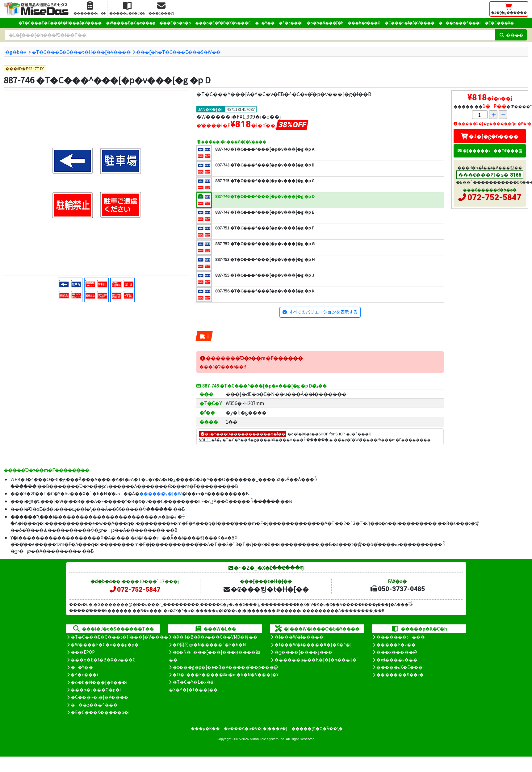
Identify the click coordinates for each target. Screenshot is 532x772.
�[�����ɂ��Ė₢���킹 (490, 151)
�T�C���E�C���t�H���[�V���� (60, 23)
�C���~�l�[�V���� (410, 23)
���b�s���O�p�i (96, 690)
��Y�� (265, 23)
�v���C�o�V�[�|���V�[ (256, 728)
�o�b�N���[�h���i (99, 682)
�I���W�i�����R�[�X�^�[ (313, 644)
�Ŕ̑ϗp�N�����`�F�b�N (209, 644)
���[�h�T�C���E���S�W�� (178, 52)
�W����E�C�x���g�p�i (105, 644)
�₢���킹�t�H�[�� (266, 589)
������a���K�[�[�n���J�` (317, 660)
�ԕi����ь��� (397, 660)
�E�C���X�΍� (499, 23)
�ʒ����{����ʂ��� (304, 652)
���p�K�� (205, 728)
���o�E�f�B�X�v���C (223, 23)
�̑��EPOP (83, 652)
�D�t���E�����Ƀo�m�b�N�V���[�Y (226, 674)
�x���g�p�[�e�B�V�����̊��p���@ (225, 667)
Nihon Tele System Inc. (267, 739)
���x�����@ (397, 652)
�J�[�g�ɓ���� (490, 136)
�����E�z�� (396, 644)
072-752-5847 (494, 197)
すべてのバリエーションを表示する (323, 312)
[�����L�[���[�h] (250, 35)
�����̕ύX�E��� (399, 667)
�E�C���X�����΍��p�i (100, 712)
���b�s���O (364, 23)
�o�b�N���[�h (325, 23)
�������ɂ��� (401, 637)
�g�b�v (16, 52)
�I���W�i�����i (300, 637)
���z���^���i (460, 23)
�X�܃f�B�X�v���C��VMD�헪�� (215, 637)
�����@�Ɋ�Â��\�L (318, 728)
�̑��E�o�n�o (175, 23)
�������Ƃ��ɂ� (400, 674)
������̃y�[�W (161, 493)
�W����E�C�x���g (130, 23)
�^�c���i (291, 23)
